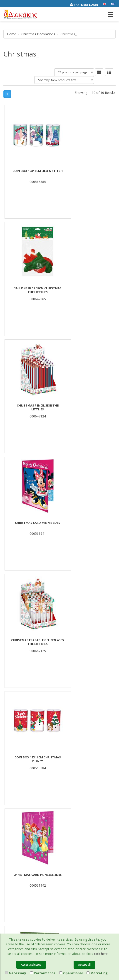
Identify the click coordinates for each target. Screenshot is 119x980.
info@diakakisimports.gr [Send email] (84, 852)
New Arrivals (72, 769)
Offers (67, 757)
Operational (71, 973)
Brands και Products (17, 763)
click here (101, 954)
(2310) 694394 (77, 847)
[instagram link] (17, 883)
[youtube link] (27, 883)
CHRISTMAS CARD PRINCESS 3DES (31, 523)
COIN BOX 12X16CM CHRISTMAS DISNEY (88, 408)
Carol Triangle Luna (31, 640)
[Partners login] (86, 4)
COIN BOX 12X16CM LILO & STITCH (31, 171)
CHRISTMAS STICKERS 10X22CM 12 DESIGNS (88, 525)
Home (12, 34)
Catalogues (11, 828)
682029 (99, 837)
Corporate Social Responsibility (25, 775)
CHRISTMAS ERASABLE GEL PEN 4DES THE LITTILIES (31, 408)
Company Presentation (19, 757)
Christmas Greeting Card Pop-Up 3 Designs (88, 642)
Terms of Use (13, 834)
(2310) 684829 (79, 837)
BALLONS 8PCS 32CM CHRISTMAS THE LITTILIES (88, 173)
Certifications (12, 840)
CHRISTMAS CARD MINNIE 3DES (88, 288)
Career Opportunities (18, 781)
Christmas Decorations (38, 34)
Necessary (16, 973)
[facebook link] (7, 883)
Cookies (9, 846)
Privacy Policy (13, 822)
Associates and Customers (22, 769)
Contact (9, 793)
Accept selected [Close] (31, 965)
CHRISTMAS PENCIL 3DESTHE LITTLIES (32, 290)
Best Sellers (71, 763)
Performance (43, 973)
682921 (69, 842)
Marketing (97, 973)
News (7, 787)
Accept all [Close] (84, 965)
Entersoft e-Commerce (92, 899)
